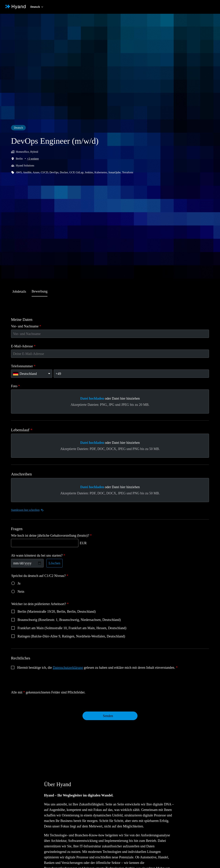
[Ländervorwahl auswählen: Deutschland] (32, 374)
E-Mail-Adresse (24, 346)
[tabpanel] (110, 523)
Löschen (57, 563)
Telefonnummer (24, 366)
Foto (16, 386)
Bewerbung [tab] (43, 291)
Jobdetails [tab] (20, 291)
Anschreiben (23, 474)
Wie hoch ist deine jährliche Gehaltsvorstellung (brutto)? (55, 535)
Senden (108, 716)
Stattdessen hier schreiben (30, 510)
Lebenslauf (23, 430)
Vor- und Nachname (28, 326)
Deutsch (19, 128)
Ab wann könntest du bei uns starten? (41, 555)
